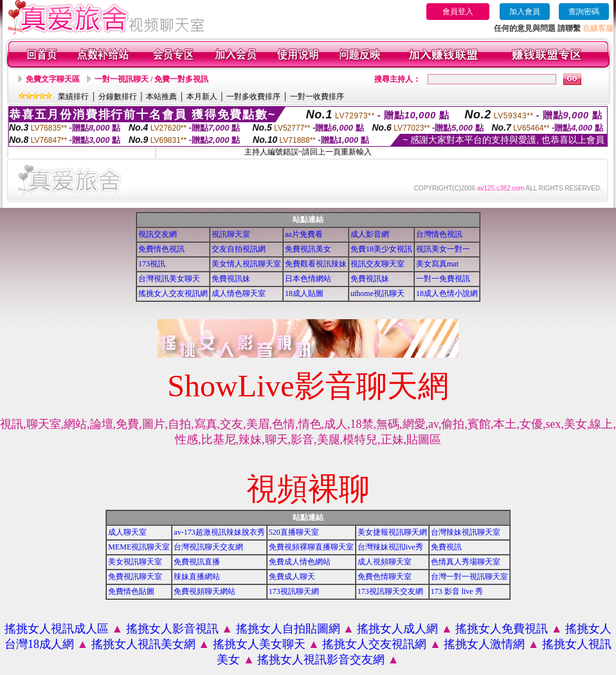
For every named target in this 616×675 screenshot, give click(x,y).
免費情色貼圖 (131, 591)
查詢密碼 (584, 12)
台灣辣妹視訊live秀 (390, 547)
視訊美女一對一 (443, 249)
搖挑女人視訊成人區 (57, 629)
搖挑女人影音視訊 (172, 629)
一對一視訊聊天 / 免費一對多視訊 (151, 79)
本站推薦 (161, 97)
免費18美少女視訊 (381, 249)
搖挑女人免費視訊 (502, 629)
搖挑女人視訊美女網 (143, 644)
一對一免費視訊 (443, 279)
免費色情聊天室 (385, 577)
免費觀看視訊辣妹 (316, 264)
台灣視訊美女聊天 (169, 279)
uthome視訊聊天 (377, 293)
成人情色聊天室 (239, 293)
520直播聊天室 (294, 532)
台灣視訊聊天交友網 (208, 547)
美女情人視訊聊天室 (246, 264)
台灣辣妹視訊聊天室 (466, 532)
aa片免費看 (304, 234)
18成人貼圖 (304, 293)
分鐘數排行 (118, 97)
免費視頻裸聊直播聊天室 (311, 547)
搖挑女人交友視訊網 (173, 293)
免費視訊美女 (308, 249)
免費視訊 (446, 547)
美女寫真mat (437, 264)
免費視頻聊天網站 (204, 591)
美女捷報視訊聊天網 (392, 532)
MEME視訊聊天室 (139, 547)
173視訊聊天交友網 (390, 591)
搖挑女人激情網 (484, 644)
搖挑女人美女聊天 (259, 644)
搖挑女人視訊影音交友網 (321, 660)
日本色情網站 (308, 279)
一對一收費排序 (317, 97)
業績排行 (73, 97)
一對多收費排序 (253, 97)
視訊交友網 (158, 234)
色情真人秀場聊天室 (466, 562)
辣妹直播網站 (197, 577)
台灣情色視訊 (439, 234)
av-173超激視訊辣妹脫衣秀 (219, 532)
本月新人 (202, 97)
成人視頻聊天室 (385, 562)
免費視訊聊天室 (135, 577)
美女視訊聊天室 (135, 562)
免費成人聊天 (292, 577)
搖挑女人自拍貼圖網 (288, 629)
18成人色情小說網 (447, 293)
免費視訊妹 (231, 279)
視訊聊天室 (231, 234)
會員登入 (458, 12)
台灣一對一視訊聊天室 (469, 577)
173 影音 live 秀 (457, 591)
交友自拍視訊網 (239, 249)
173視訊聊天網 (294, 591)
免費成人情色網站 (300, 562)
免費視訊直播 (197, 562)
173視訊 (152, 264)
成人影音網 (370, 234)
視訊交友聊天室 (377, 264)
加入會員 (525, 12)
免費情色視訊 (161, 249)
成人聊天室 (127, 532)
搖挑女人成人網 (397, 629)
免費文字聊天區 (53, 79)
